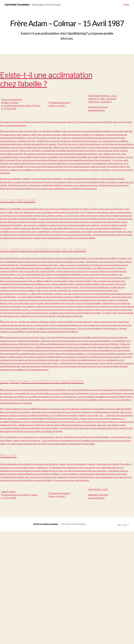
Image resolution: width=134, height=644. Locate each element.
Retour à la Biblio (58, 106)
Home (126, 5)
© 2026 (34, 637)
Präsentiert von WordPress (74, 637)
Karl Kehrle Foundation (19, 5)
